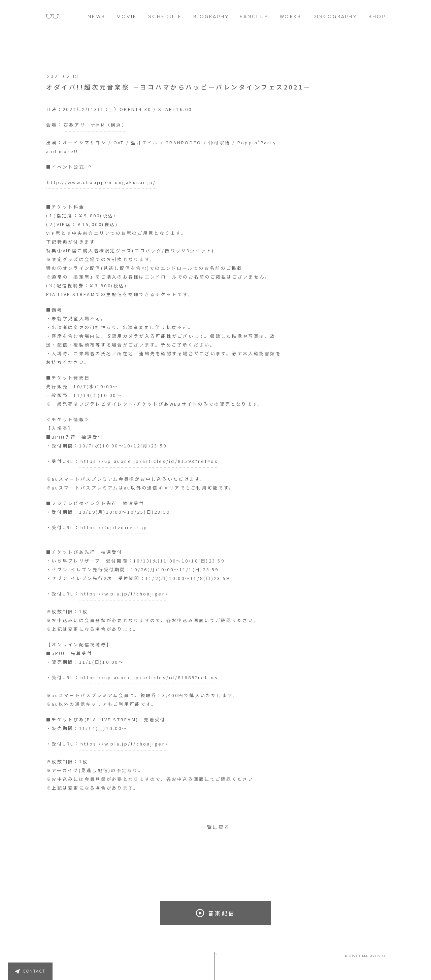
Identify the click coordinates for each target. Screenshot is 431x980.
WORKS (291, 17)
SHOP (377, 17)
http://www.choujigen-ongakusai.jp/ (102, 182)
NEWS (96, 17)
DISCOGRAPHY (335, 17)
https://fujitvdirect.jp (114, 527)
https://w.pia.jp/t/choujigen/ (124, 594)
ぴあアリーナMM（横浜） (95, 125)
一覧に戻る (215, 827)
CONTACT (34, 971)
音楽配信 (215, 913)
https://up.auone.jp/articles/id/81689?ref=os (149, 677)
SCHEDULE (165, 17)
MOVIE (127, 17)
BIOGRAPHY (211, 17)
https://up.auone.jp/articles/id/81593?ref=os (149, 461)
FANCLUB (254, 17)
